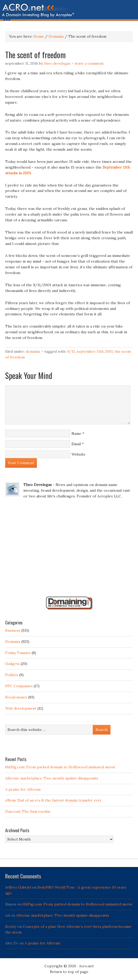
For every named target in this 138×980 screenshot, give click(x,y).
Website (78, 454)
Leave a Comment (89, 63)
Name (76, 434)
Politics (12, 675)
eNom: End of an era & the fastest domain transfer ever (53, 800)
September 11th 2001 (95, 351)
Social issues (16, 697)
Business (13, 630)
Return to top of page (69, 972)
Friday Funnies (18, 653)
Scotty (11, 926)
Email (76, 444)
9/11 (71, 351)
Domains (33, 351)
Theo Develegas (57, 63)
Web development (21, 708)
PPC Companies (19, 686)
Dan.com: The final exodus (28, 811)
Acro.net (86, 966)
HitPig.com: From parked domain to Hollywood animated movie (60, 767)
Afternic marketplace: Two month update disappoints (52, 778)
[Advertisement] (69, 550)
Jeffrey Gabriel (18, 887)
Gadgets (12, 664)
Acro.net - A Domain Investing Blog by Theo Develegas (69, 12)
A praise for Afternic (23, 789)
